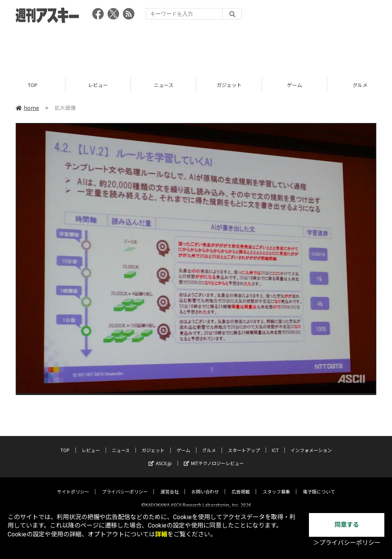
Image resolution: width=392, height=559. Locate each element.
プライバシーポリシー (125, 485)
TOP (33, 85)
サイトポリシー (73, 485)
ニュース (164, 85)
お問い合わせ (205, 485)
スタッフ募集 (276, 485)
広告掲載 (241, 485)
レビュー (98, 85)
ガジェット (229, 85)
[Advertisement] (196, 48)
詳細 (161, 534)
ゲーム (295, 85)
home (27, 108)
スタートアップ (244, 444)
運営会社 (170, 485)
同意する (347, 525)
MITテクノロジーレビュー (214, 457)
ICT (275, 444)
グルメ (209, 444)
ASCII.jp (160, 457)
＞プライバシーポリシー (347, 543)
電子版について (319, 485)
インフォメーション (311, 444)
